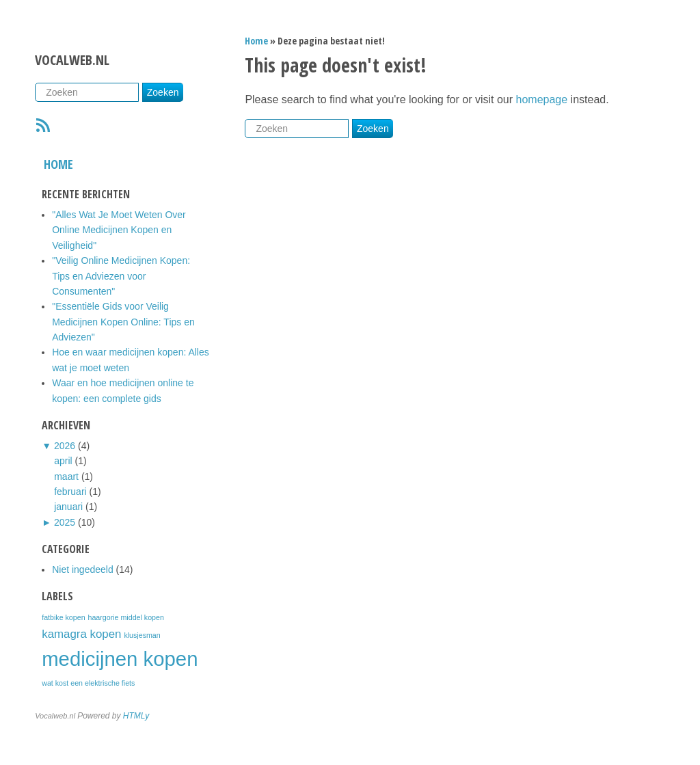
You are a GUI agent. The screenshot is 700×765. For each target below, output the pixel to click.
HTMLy (136, 716)
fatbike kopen (63, 617)
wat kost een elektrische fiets (88, 683)
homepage (542, 99)
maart (66, 477)
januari (68, 507)
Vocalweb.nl (72, 60)
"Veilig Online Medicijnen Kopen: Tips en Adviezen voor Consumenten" (121, 276)
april (63, 461)
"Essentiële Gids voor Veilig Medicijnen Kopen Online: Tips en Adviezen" (123, 322)
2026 (65, 446)
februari (70, 492)
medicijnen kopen (120, 659)
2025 (65, 522)
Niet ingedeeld (83, 569)
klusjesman (142, 635)
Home (58, 164)
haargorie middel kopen (125, 617)
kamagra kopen (81, 634)
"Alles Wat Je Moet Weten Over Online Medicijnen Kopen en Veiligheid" (119, 230)
